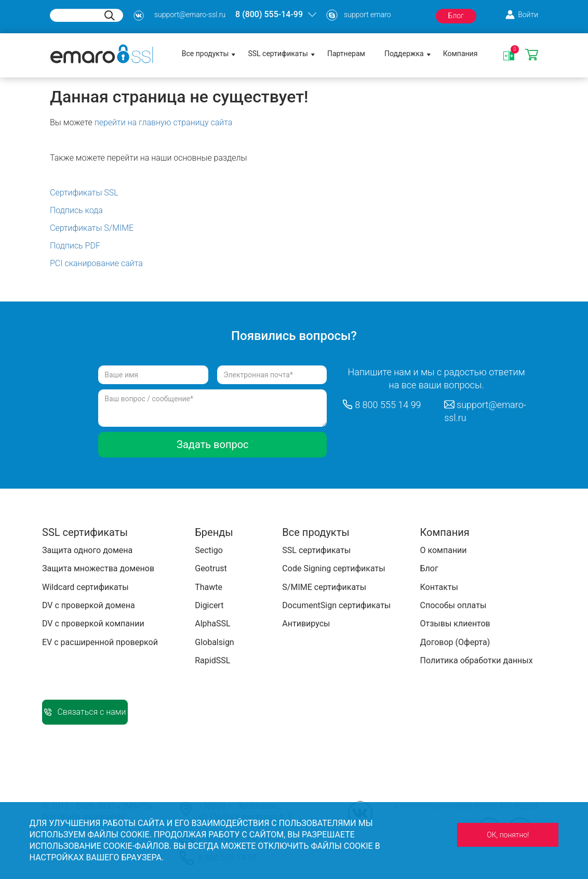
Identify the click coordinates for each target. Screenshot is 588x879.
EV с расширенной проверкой (100, 642)
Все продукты (205, 54)
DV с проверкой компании (93, 624)
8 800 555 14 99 (388, 405)
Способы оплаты (453, 605)
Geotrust (211, 568)
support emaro (367, 15)
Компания (460, 54)
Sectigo (209, 550)
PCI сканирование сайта (96, 263)
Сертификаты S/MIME (92, 228)
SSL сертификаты (278, 54)
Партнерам (346, 54)
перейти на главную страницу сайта (164, 122)
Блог (456, 16)
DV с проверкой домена (89, 605)
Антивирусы (306, 624)
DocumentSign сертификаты (336, 605)
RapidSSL (212, 660)
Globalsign (214, 642)
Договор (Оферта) (455, 642)
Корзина (532, 55)
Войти (528, 15)
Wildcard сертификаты (85, 587)
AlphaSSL (212, 624)
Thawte (209, 587)
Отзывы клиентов (455, 624)
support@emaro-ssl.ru (190, 15)
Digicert (209, 605)
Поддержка (404, 54)
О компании (443, 550)
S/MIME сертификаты (324, 587)
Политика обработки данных (476, 660)
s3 (139, 16)
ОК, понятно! (508, 835)
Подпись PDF (75, 246)
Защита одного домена (87, 550)
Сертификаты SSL (84, 193)
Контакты (439, 587)
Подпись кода (76, 210)
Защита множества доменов (98, 568)
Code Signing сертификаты (333, 568)
